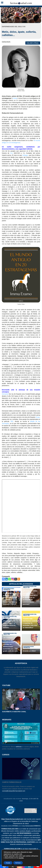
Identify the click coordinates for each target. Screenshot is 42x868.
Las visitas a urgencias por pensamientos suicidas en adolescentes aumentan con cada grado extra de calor (10, 644)
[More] (19, 579)
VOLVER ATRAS (32, 43)
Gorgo (38, 417)
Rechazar (18, 863)
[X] (16, 579)
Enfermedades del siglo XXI (30, 587)
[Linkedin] (6, 579)
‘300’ (12, 421)
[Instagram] (13, 579)
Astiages (25, 155)
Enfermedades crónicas (9, 589)
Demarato (5, 394)
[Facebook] (3, 579)
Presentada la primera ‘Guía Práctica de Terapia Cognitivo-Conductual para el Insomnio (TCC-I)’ (10, 599)
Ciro (12, 153)
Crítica (15, 98)
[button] (2, 3)
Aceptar (8, 863)
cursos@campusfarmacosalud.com (14, 791)
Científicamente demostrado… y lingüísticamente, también (9, 624)
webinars (19, 747)
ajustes (21, 858)
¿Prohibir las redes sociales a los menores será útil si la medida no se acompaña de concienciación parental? (30, 597)
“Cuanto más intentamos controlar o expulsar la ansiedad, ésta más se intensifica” (31, 623)
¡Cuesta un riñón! (29, 651)
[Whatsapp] (10, 579)
